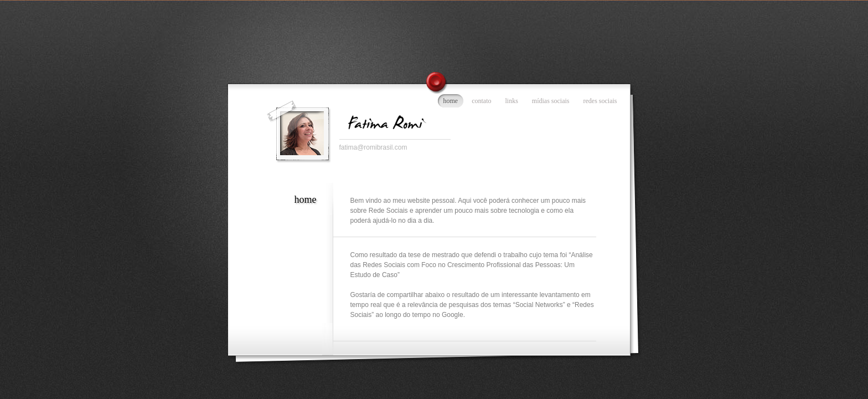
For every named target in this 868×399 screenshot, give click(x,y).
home (451, 101)
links (512, 101)
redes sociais (600, 101)
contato (481, 101)
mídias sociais (551, 101)
